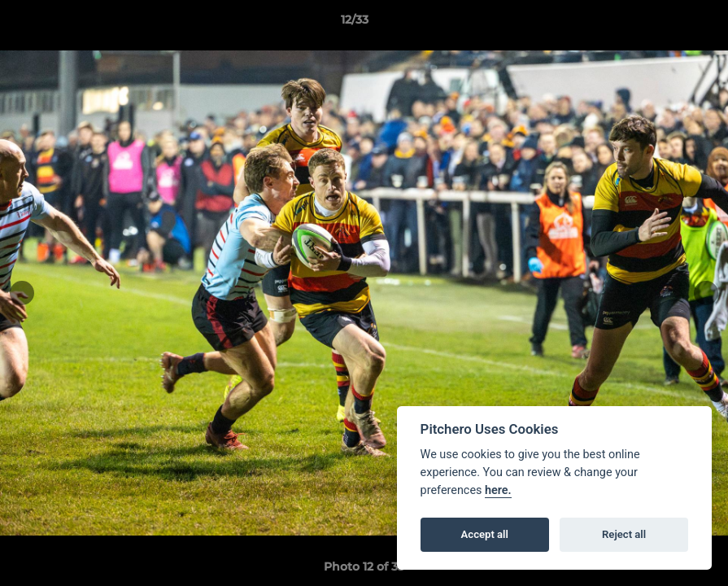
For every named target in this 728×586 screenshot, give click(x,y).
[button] (660, 24)
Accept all (485, 534)
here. (498, 490)
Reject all (624, 534)
